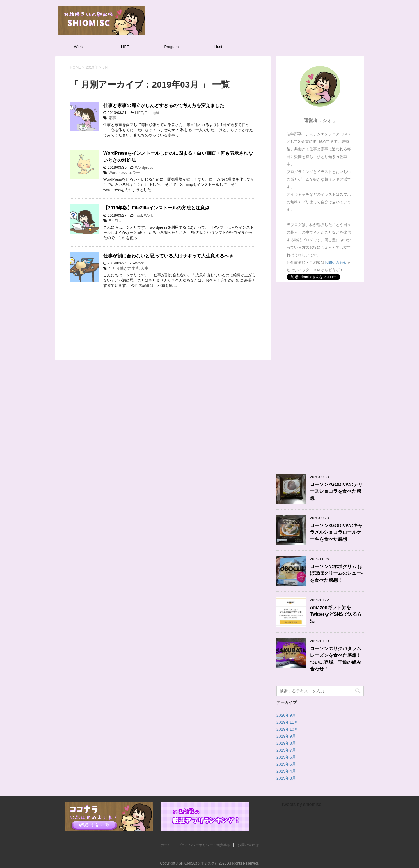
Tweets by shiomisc (301, 804)
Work (78, 47)
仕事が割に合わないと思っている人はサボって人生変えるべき (168, 256)
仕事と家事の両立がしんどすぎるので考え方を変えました (164, 105)
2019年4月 (286, 771)
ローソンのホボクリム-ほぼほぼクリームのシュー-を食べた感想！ (336, 573)
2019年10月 (287, 729)
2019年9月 (286, 736)
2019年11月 (287, 722)
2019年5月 (286, 764)
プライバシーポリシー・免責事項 (204, 845)
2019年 (92, 67)
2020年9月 (286, 715)
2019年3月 (286, 778)
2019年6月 (286, 757)
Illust (218, 47)
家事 (112, 118)
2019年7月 (286, 750)
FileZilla (115, 221)
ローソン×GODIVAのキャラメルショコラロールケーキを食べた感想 (336, 532)
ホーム (166, 845)
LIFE (125, 47)
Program (172, 47)
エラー (134, 173)
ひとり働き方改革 (124, 268)
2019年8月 (286, 743)
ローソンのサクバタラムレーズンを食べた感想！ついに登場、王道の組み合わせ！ (335, 659)
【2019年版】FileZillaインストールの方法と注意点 (156, 208)
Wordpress (144, 167)
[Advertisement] (163, 320)
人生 (145, 268)
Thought (152, 113)
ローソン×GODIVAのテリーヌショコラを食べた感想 (336, 491)
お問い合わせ (336, 263)
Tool (139, 215)
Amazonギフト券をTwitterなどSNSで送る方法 (336, 614)
